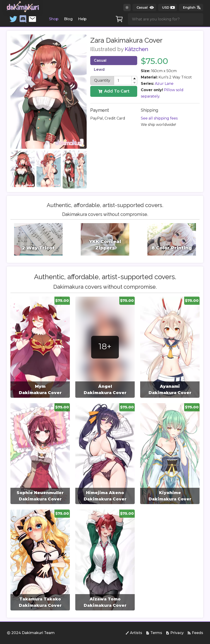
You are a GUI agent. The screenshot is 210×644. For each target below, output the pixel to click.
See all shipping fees (159, 118)
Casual (100, 60)
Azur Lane (164, 84)
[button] (134, 78)
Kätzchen (136, 49)
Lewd (99, 70)
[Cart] (119, 19)
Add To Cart (114, 91)
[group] (40, 347)
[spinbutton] (126, 80)
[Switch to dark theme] (127, 7)
